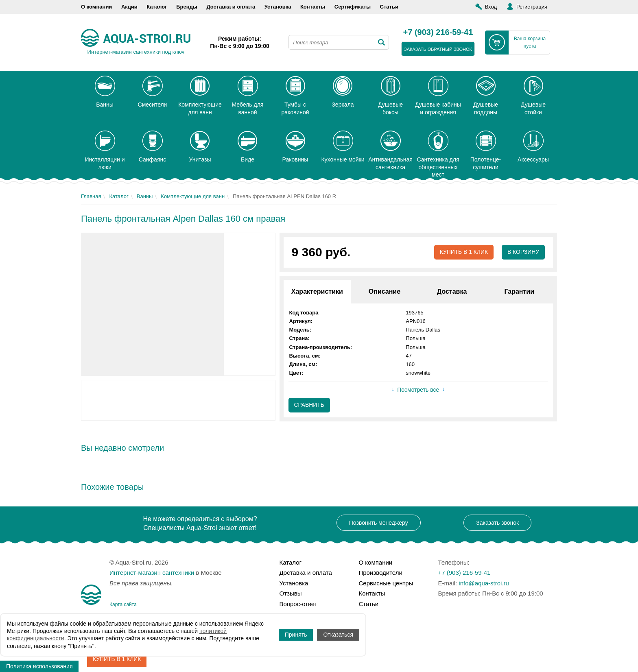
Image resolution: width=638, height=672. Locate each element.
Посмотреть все (418, 390)
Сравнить (309, 405)
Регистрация (532, 7)
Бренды (187, 7)
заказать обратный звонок (438, 49)
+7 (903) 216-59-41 (438, 33)
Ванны (145, 196)
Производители (381, 573)
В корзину (523, 252)
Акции (129, 7)
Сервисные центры (386, 583)
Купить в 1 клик (463, 252)
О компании (96, 7)
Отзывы (291, 593)
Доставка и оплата (231, 7)
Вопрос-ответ (298, 604)
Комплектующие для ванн (193, 196)
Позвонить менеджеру (379, 523)
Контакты (313, 7)
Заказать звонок (497, 523)
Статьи (389, 7)
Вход (491, 7)
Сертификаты (353, 7)
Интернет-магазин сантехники (152, 573)
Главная (91, 196)
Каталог (157, 7)
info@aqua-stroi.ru (484, 583)
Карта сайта (123, 604)
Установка (278, 7)
